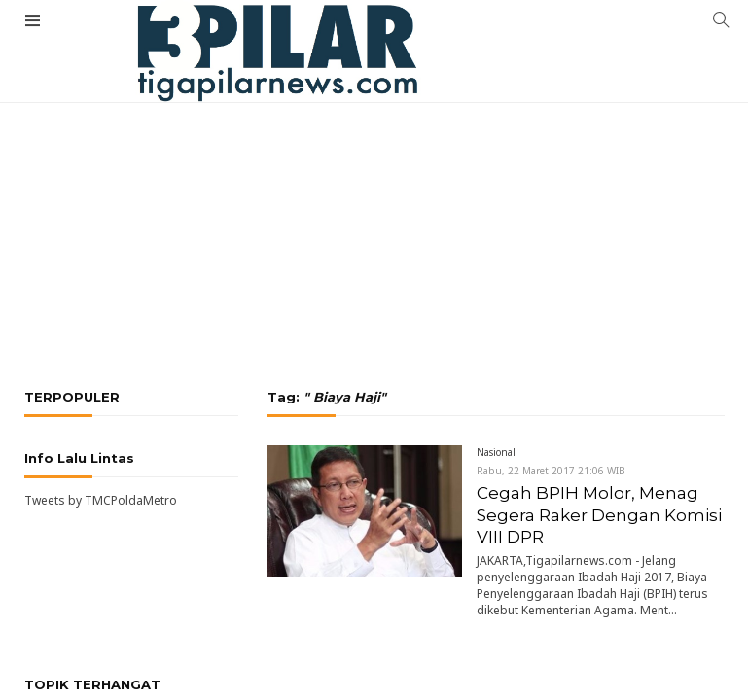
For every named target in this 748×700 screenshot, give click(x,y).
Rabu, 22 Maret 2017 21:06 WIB (551, 471)
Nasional (496, 452)
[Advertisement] (374, 170)
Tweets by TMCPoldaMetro (101, 500)
